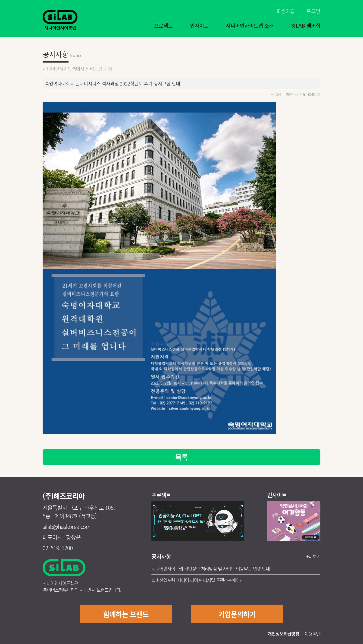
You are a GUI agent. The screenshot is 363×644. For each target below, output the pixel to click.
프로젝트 (163, 25)
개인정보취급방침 (283, 634)
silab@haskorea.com (67, 527)
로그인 (313, 11)
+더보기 (313, 556)
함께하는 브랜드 (126, 614)
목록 (181, 457)
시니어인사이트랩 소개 (250, 25)
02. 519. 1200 (58, 548)
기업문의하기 (237, 614)
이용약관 (313, 634)
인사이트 (199, 25)
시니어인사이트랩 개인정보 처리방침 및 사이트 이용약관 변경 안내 (211, 569)
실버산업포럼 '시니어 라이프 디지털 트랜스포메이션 (197, 580)
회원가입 (286, 11)
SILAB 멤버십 (306, 25)
